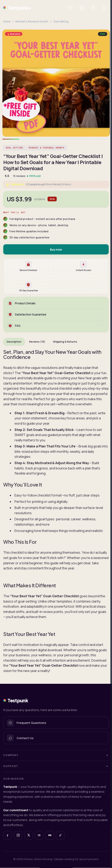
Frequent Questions (26, 723)
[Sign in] (93, 8)
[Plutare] (39, 835)
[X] (29, 835)
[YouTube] (50, 835)
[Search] (70, 8)
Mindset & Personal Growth (32, 21)
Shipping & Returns (65, 342)
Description (14, 342)
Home (7, 21)
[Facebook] (8, 835)
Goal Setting (61, 21)
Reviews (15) (37, 342)
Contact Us (20, 738)
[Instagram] (18, 835)
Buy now (56, 249)
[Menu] (104, 8)
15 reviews (19, 176)
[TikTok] (60, 835)
